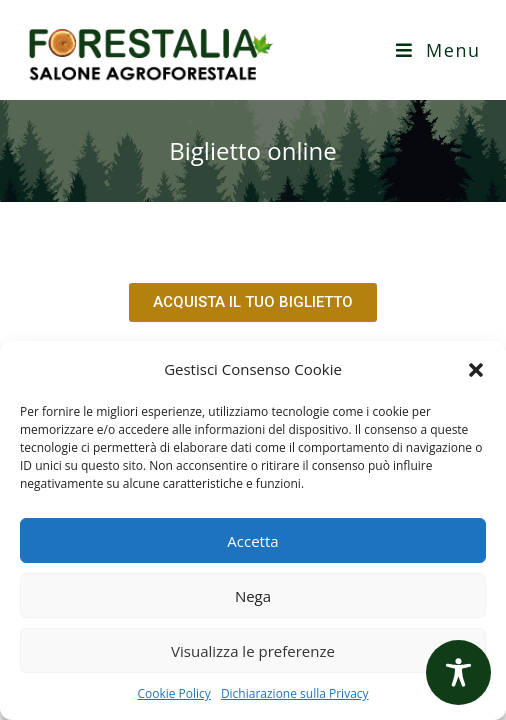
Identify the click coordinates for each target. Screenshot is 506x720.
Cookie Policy (173, 693)
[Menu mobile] (438, 50)
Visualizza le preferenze (253, 651)
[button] (476, 370)
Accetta (252, 541)
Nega (253, 596)
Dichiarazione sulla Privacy (295, 693)
